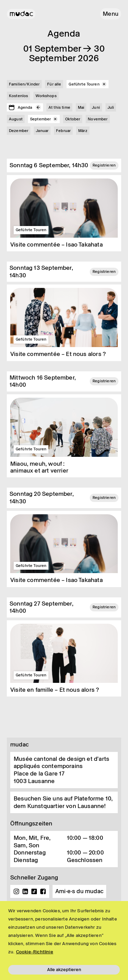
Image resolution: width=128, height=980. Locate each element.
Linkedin (25, 891)
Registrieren (104, 165)
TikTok (34, 891)
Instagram (16, 891)
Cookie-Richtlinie (35, 952)
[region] (64, 941)
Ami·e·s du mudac (79, 891)
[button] (111, 14)
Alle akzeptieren (64, 970)
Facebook (43, 891)
